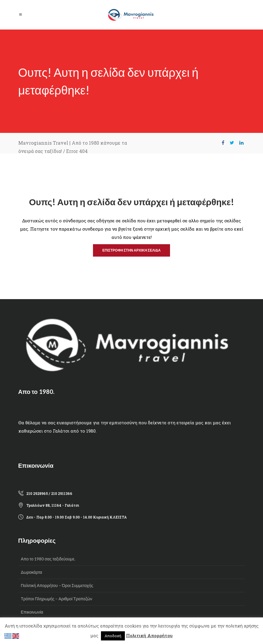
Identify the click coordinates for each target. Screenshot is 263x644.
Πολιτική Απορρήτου (149, 635)
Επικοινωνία (32, 612)
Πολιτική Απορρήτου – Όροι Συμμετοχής (57, 585)
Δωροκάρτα (32, 572)
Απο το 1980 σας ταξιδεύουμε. (48, 559)
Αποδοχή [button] (113, 636)
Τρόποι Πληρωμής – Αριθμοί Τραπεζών (57, 599)
